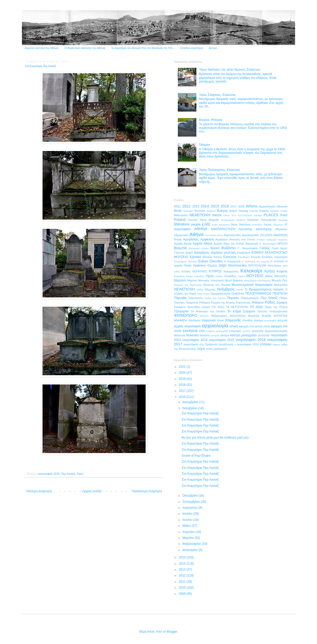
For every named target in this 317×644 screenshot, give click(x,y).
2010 (183, 588)
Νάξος (200, 290)
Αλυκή (178, 239)
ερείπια (246, 331)
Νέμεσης (210, 289)
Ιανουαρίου (191, 550)
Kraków (264, 211)
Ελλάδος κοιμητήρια (192, 48)
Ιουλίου (188, 514)
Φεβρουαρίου (192, 544)
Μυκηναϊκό (281, 285)
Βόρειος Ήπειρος (211, 120)
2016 (225, 206)
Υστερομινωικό (278, 311)
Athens (252, 206)
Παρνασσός (196, 298)
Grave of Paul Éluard (196, 456)
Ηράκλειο (199, 265)
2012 (187, 206)
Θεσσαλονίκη (237, 265)
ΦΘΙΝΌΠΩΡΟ (186, 315)
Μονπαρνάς (264, 281)
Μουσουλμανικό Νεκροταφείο (252, 285)
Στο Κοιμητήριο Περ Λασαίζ (200, 413)
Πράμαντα (192, 303)
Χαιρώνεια (209, 320)
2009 (183, 594)
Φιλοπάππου (238, 316)
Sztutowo (253, 220)
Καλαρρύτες (231, 271)
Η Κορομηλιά (232, 261)
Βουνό (215, 248)
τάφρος (276, 344)
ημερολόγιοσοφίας (276, 331)
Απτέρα (261, 240)
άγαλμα (258, 320)
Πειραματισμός (250, 298)
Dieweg (243, 211)
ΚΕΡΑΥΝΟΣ (200, 271)
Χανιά (220, 320)
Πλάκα (283, 298)
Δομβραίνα (244, 253)
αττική (234, 326)
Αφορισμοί (252, 244)
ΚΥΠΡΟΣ (215, 271)
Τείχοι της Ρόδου (276, 307)
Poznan (193, 220)
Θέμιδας (212, 265)
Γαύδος (265, 248)
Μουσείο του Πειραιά (217, 285)
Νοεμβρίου (190, 408)
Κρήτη (269, 271)
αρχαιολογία (215, 326)
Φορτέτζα (254, 316)
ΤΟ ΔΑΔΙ (256, 307)
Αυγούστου (190, 508)
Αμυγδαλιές (191, 239)
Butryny (223, 211)
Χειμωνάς (233, 320)
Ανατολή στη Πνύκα (242, 239)
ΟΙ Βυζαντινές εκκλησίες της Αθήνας (85, 48)
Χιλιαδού (248, 320)
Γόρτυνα (179, 253)
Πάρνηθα (180, 298)
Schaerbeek (227, 220)
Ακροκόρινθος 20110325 (257, 235)
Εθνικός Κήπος (212, 257)
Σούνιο (206, 307)
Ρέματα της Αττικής (223, 303)
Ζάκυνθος (216, 261)
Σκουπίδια (194, 307)
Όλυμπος (278, 225)
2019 (183, 379)
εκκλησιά (190, 331)
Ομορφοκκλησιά (220, 294)
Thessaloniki (269, 220)
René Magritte (209, 220)
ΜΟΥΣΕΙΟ (255, 276)
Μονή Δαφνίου (234, 280)
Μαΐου (187, 526)
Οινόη (206, 294)
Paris (80, 474)
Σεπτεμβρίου (192, 502)
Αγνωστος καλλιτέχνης (255, 229)
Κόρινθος (199, 276)
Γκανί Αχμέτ (280, 248)
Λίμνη (210, 276)
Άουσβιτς (257, 225)
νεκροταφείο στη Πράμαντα (200, 344)
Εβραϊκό (195, 257)
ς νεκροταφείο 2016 (247, 344)
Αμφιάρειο (222, 239)
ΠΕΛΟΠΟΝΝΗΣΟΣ (258, 294)
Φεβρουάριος (219, 316)
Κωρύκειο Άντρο (183, 276)
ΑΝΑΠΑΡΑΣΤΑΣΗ (223, 229)
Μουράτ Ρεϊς (280, 280)
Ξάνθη (240, 290)
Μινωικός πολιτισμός (211, 280)
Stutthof (241, 220)
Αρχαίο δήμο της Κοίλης (229, 244)
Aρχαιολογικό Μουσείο (273, 206)
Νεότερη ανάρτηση (39, 491)
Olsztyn (258, 215)
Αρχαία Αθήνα (203, 244)
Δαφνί (189, 253)
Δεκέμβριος (202, 253)
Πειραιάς (233, 298)
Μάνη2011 (281, 276)
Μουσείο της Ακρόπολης (188, 285)
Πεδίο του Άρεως (215, 298)
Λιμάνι (241, 276)
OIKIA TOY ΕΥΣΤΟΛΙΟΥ (238, 215)
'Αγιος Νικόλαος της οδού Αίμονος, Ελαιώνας (230, 70)
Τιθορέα (204, 145)
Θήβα (223, 265)
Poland (180, 220)
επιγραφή (235, 331)
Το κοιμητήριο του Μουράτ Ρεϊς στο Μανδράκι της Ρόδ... (143, 48)
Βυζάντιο (228, 248)
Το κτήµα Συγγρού (241, 311)
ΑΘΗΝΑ (201, 229)
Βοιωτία (180, 248)
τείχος (201, 349)
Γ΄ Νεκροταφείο (248, 248)
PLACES (271, 215)
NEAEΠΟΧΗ (200, 215)
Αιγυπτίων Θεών (214, 235)
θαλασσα (193, 335)
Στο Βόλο (218, 307)
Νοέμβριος (226, 289)
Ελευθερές (244, 257)
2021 (183, 367)
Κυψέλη (282, 271)
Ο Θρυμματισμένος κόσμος (264, 289)
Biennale (188, 211)
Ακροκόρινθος (232, 235)
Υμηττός (262, 311)
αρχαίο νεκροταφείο (187, 326)
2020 (183, 373)
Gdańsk (254, 211)
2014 (205, 206)
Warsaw (283, 220)
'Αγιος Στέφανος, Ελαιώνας (217, 95)
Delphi (233, 211)
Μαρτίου (189, 538)
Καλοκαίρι (251, 271)
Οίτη (200, 294)
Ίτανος (268, 224)
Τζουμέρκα (181, 311)
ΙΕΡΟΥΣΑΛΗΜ (257, 265)
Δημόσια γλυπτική (223, 253)
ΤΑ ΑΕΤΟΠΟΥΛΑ (237, 307)
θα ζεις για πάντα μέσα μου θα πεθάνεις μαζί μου (215, 438)
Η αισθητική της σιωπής (255, 261)
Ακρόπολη (280, 235)
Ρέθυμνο (205, 303)
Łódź (206, 224)
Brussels (200, 211)
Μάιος (269, 276)
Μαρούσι (180, 280)
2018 (241, 206)
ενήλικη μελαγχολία (217, 331)
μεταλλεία (264, 335)
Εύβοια (203, 261)
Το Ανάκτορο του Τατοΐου (208, 311)
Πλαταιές (179, 303)
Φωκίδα (266, 316)
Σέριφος (282, 303)
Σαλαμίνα (180, 307)
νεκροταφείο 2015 (222, 340)
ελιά (202, 331)
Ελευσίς (256, 257)
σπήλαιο (266, 344)
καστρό (235, 335)
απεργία (282, 320)
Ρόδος (270, 302)
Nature (217, 215)
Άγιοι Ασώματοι (221, 225)
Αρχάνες (283, 240)
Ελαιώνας (230, 257)
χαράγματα (220, 349)
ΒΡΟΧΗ (282, 244)
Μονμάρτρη (250, 281)
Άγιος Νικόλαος (241, 224)
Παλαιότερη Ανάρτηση (147, 491)
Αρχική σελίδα (92, 491)
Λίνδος (219, 276)
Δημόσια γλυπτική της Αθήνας (42, 48)
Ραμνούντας (243, 303)
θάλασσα (180, 335)
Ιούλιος (186, 271)
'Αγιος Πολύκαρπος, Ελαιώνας (220, 170)
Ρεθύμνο (258, 303)
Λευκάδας (230, 276)
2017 (234, 206)
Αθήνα (197, 234)
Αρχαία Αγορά (183, 244)
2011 (177, 206)
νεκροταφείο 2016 (49, 474)
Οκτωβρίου (190, 496)
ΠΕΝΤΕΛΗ (280, 294)
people (196, 224)
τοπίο (209, 349)
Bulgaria (211, 211)
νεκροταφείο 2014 (195, 340)
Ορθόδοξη (238, 294)
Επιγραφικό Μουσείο (186, 261)
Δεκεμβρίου (191, 402)
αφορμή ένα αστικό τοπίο (255, 326)
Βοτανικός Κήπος (199, 248)
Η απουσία (277, 261)
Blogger (172, 632)
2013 (196, 206)
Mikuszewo (181, 215)
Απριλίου (189, 532)
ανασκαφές (270, 320)
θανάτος (205, 335)
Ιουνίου (188, 520)
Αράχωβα (272, 240)
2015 (215, 206)
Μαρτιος (192, 280)
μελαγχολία (249, 335)
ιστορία (215, 335)
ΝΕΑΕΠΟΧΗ (184, 289)
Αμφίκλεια (207, 239)
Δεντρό (213, 48)
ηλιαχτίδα (258, 331)
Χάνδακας (194, 320)
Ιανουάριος (275, 265)
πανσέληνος (226, 344)
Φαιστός (204, 316)
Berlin (178, 211)
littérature (182, 224)
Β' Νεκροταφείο (268, 244)
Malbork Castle (279, 211)
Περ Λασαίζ (68, 474)
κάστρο (225, 335)
